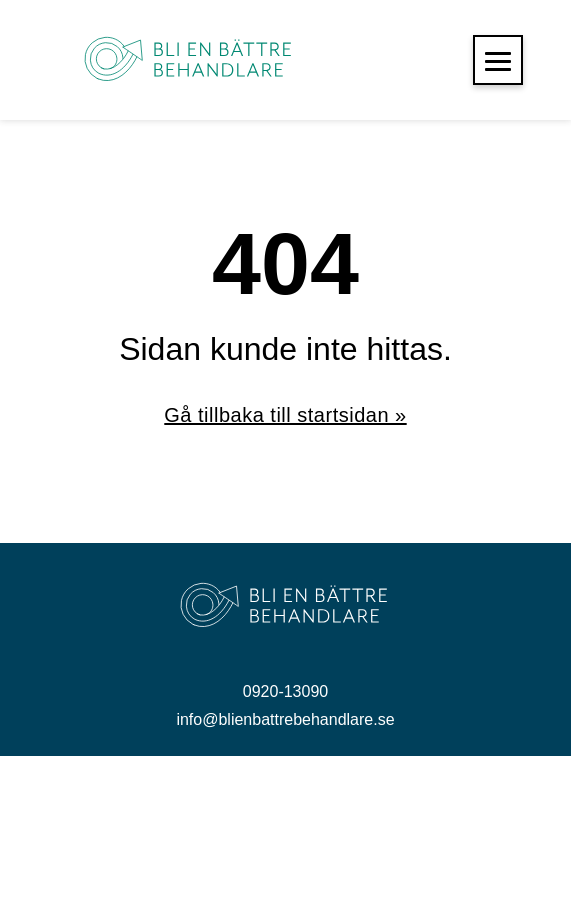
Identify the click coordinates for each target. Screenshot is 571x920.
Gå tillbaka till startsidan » (285, 415)
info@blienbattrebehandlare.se (285, 719)
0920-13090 (285, 691)
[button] (498, 60)
